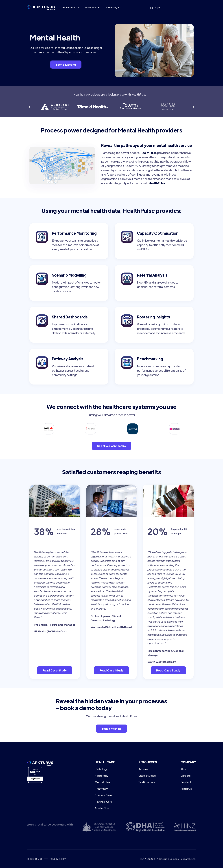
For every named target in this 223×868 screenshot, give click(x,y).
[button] (71, 7)
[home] (41, 7)
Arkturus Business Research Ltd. (176, 859)
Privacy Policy (58, 859)
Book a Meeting (66, 65)
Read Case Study (55, 670)
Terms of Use (35, 859)
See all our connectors (111, 446)
